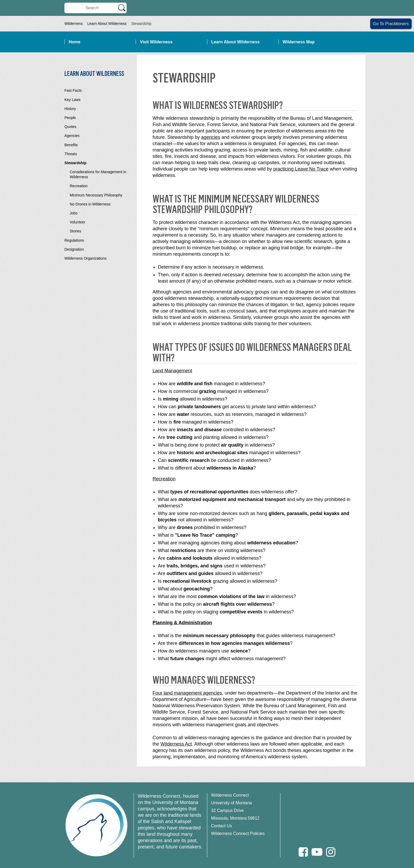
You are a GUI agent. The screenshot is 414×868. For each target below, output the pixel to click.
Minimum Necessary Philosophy (96, 195)
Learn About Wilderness (107, 24)
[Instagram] (331, 852)
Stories (76, 231)
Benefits (71, 145)
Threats (71, 154)
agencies (211, 137)
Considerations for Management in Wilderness (98, 174)
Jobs (74, 213)
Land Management (172, 371)
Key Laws (72, 100)
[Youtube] (317, 852)
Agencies (72, 136)
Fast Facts (73, 90)
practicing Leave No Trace (301, 169)
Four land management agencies (187, 693)
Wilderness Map (299, 42)
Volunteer (77, 222)
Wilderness (74, 24)
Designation (74, 249)
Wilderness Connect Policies (238, 833)
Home (74, 42)
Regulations (74, 240)
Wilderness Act (176, 744)
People (70, 118)
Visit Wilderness (156, 42)
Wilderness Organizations (86, 258)
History (70, 109)
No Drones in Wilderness (90, 204)
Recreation (79, 186)
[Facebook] (303, 852)
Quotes (70, 127)
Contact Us (222, 826)
